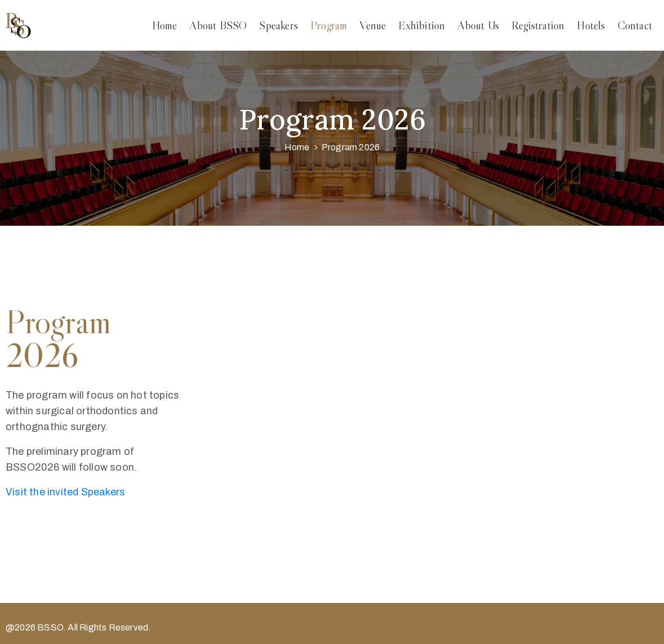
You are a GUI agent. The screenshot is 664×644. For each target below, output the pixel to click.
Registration (538, 25)
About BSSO (218, 25)
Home (165, 25)
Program (329, 25)
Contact (635, 25)
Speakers (278, 25)
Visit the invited (65, 492)
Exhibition (422, 25)
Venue (373, 25)
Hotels (591, 25)
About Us (478, 25)
